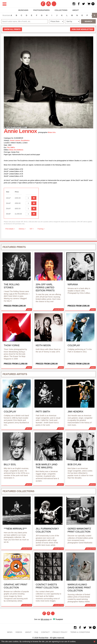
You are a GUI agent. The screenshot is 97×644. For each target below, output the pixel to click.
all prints (12, 29)
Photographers (41, 10)
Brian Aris (52, 132)
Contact (45, 632)
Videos (19, 632)
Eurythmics (25, 140)
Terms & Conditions (80, 632)
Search (88, 21)
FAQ (36, 632)
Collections (61, 10)
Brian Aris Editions (16, 150)
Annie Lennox (15, 140)
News (10, 632)
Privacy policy (60, 632)
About (76, 10)
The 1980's (11, 148)
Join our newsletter (82, 29)
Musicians (23, 10)
